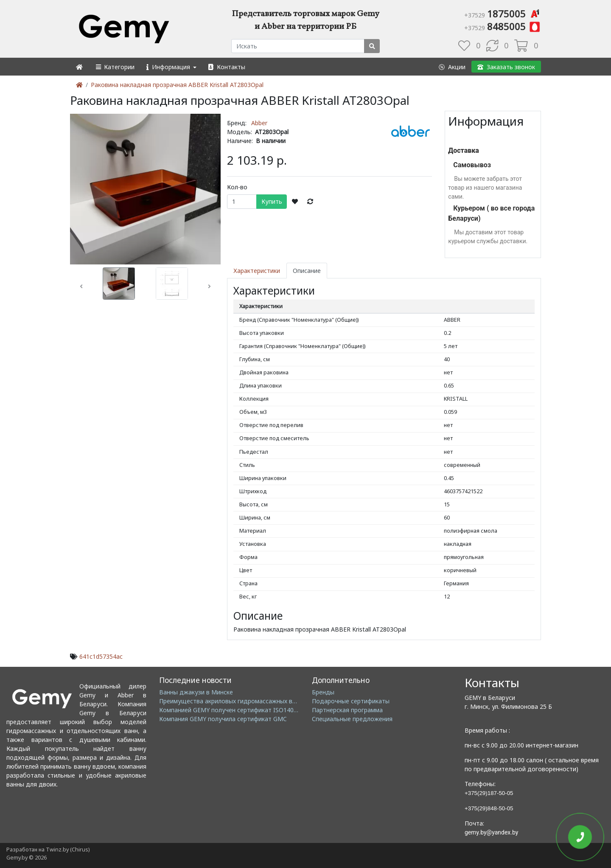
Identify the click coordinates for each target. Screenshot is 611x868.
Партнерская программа (347, 710)
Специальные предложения (352, 719)
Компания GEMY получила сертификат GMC (223, 719)
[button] (115, 67)
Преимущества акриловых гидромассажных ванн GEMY (240, 701)
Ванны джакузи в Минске (196, 692)
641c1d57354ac (101, 656)
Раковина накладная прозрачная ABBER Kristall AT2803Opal (177, 85)
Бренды (323, 692)
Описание (307, 271)
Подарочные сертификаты (351, 701)
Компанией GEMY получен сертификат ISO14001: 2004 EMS (245, 710)
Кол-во (237, 187)
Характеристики (257, 271)
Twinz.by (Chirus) (68, 850)
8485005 (503, 26)
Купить (272, 201)
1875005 (503, 14)
